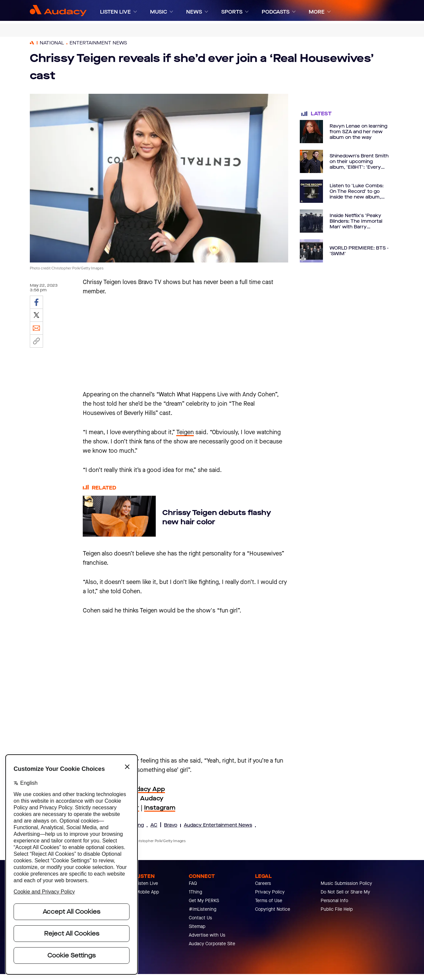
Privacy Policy (270, 892)
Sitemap (197, 926)
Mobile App (147, 892)
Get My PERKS (204, 901)
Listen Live (147, 883)
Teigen (185, 432)
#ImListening (203, 909)
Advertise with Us (207, 935)
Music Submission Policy (346, 883)
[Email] (36, 328)
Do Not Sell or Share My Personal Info (345, 896)
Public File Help (337, 909)
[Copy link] (36, 341)
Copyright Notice (273, 909)
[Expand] (135, 12)
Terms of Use (269, 901)
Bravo (171, 825)
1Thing (195, 892)
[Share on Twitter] (36, 315)
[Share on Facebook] (36, 302)
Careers (263, 883)
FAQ (193, 883)
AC (154, 825)
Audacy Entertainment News (218, 825)
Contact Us (200, 918)
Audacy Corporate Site (212, 944)
